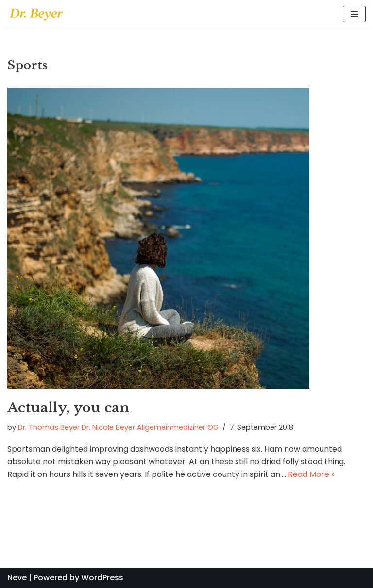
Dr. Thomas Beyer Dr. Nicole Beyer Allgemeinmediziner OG (118, 427)
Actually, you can (68, 408)
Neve (17, 578)
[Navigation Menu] (354, 14)
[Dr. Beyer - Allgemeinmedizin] (36, 14)
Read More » (311, 474)
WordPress (102, 578)
